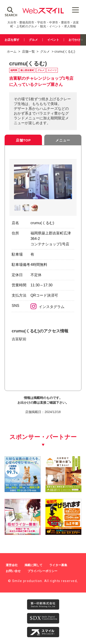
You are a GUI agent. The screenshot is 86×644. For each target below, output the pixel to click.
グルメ (33, 40)
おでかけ (75, 40)
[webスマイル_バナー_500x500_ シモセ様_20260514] (63, 533)
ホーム (12, 51)
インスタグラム (47, 307)
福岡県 (14, 70)
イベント (53, 40)
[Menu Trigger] (75, 10)
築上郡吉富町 (27, 70)
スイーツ (52, 70)
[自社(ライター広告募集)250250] (23, 533)
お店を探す (12, 40)
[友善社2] (23, 490)
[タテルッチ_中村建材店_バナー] (63, 490)
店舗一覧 (28, 51)
